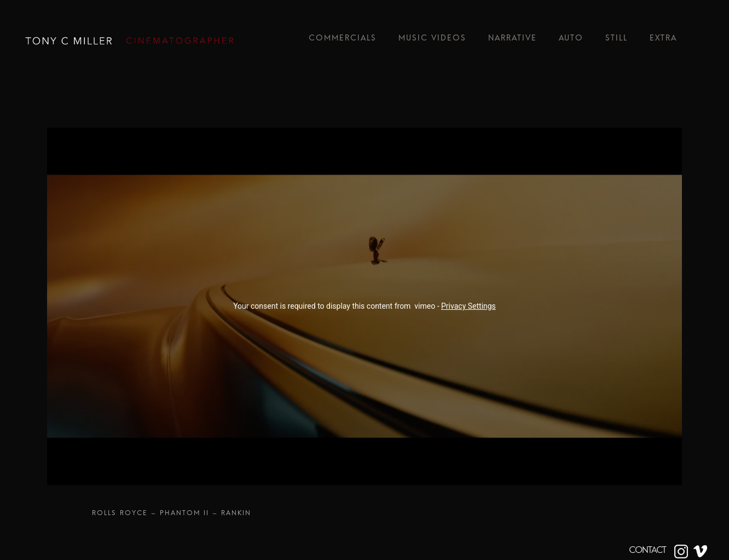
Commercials (343, 41)
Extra (663, 41)
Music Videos (432, 41)
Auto (571, 41)
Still (617, 41)
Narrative (513, 41)
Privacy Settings (468, 306)
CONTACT (647, 550)
